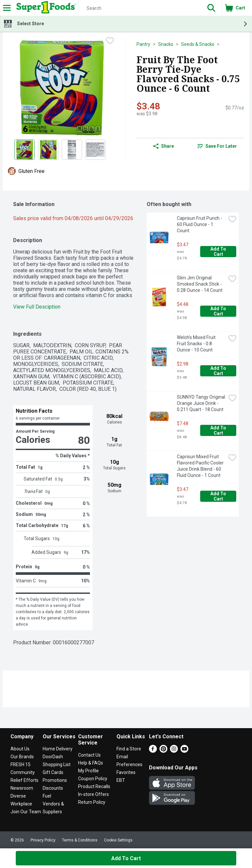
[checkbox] (110, 41)
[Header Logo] (45, 8)
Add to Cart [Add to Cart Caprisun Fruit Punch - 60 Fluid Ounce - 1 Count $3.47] (219, 252)
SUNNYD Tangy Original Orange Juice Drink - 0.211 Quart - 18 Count (201, 403)
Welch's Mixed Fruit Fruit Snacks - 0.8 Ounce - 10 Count (197, 344)
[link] (217, 146)
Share (164, 146)
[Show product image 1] (25, 150)
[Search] (140, 8)
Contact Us (89, 755)
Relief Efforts (24, 780)
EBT (121, 780)
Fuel (47, 796)
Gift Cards (53, 772)
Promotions (55, 780)
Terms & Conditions (80, 840)
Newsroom (22, 788)
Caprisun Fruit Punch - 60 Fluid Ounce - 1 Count (200, 224)
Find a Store (129, 749)
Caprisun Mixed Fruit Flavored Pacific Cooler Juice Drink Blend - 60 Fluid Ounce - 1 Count (201, 466)
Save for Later (217, 146)
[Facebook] (153, 751)
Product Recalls (94, 786)
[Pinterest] (163, 751)
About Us (20, 749)
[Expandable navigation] (7, 8)
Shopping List (57, 764)
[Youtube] (184, 751)
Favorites (126, 772)
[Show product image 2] (48, 150)
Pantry (143, 44)
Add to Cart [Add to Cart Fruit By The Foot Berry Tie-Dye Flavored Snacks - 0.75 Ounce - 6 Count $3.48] (126, 858)
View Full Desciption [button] (37, 307)
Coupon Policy (93, 779)
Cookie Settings (118, 840)
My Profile (88, 771)
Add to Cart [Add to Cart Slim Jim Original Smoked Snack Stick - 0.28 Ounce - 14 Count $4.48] (219, 311)
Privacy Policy (43, 840)
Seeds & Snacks (198, 44)
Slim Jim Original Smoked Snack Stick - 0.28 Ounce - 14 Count (200, 284)
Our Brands (22, 757)
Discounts (53, 788)
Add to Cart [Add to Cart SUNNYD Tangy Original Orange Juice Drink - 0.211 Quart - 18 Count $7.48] (219, 430)
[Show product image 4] (95, 150)
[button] (211, 8)
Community (23, 772)
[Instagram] (174, 751)
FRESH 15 (21, 764)
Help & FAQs (91, 763)
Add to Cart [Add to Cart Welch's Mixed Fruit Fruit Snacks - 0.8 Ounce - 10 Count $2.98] (219, 371)
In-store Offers (94, 794)
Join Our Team (26, 812)
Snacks (166, 44)
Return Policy (92, 802)
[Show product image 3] (72, 150)
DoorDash (53, 757)
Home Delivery (58, 749)
